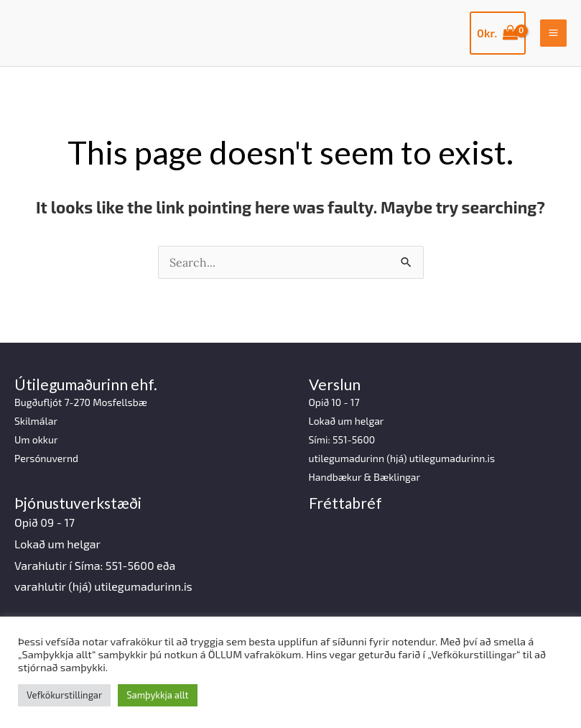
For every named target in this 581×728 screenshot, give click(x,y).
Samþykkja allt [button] (157, 695)
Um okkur (36, 439)
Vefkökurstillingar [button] (64, 695)
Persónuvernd (46, 458)
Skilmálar (36, 421)
